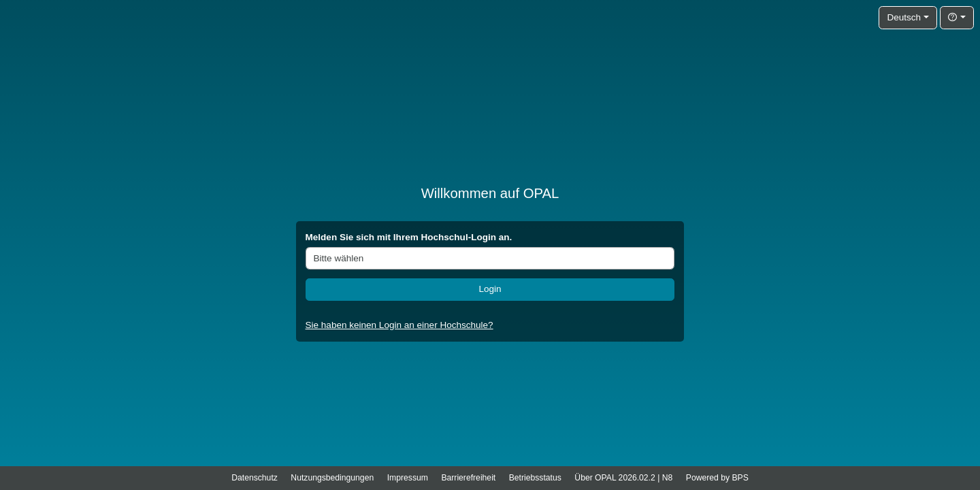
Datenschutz (255, 478)
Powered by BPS (717, 478)
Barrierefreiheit (468, 478)
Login (490, 289)
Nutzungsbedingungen (332, 478)
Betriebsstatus (535, 478)
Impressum (408, 478)
